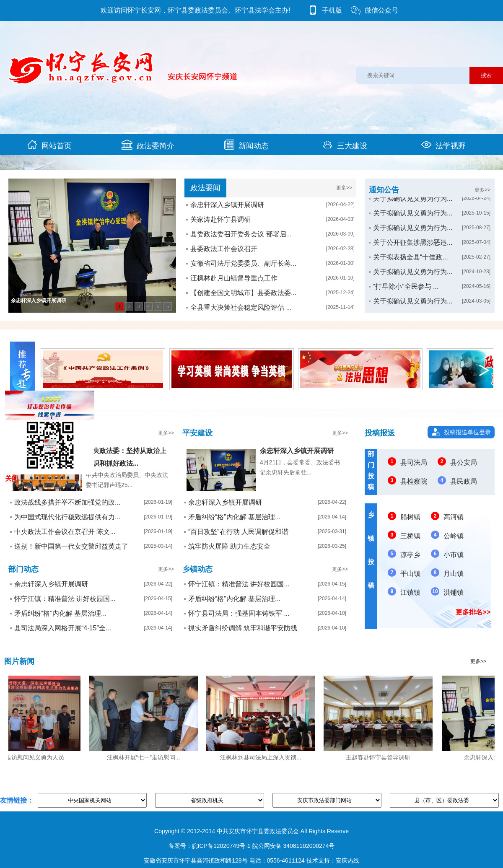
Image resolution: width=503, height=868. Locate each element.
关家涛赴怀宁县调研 (220, 219)
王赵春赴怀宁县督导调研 (380, 757)
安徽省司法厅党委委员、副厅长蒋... (243, 263)
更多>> (344, 188)
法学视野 (443, 145)
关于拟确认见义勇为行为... (413, 205)
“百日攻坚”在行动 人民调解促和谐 (238, 532)
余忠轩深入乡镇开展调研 (227, 205)
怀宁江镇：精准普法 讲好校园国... (65, 599)
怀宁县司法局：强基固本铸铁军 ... (239, 613)
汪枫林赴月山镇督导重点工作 (234, 278)
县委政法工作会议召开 (224, 249)
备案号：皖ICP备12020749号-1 (210, 846)
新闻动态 (246, 145)
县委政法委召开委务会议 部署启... (241, 234)
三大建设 (345, 145)
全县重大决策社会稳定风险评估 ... (241, 307)
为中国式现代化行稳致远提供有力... (67, 517)
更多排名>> (473, 612)
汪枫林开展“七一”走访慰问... (146, 757)
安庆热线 (347, 860)
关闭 (12, 478)
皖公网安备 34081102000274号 (294, 846)
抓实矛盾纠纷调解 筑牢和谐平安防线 (243, 628)
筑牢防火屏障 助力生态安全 (229, 546)
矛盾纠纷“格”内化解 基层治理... (234, 517)
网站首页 (49, 145)
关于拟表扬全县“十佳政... (411, 263)
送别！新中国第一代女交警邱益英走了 (71, 546)
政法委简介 (148, 145)
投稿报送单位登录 (467, 432)
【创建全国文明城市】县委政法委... (243, 293)
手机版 (325, 10)
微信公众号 (374, 10)
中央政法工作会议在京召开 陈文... (65, 532)
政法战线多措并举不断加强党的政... (67, 502)
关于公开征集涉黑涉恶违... (413, 249)
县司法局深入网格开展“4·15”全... (63, 628)
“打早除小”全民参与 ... (406, 293)
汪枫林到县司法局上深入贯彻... (263, 757)
